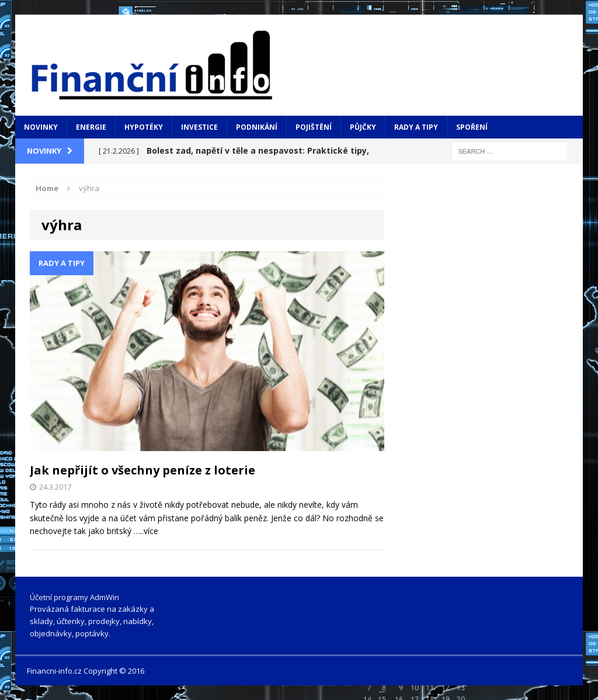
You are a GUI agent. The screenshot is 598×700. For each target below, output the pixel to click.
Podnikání (257, 127)
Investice (199, 127)
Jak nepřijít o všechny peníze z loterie (142, 470)
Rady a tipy (416, 127)
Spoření (472, 127)
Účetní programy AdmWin (74, 597)
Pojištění (314, 127)
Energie (91, 127)
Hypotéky (144, 127)
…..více (146, 531)
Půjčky (363, 127)
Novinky (41, 127)
